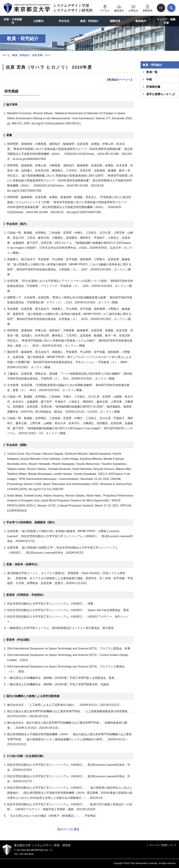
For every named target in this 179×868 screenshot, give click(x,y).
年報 (149, 79)
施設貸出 (119, 8)
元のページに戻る (68, 829)
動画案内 (141, 21)
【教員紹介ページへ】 (120, 80)
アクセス (105, 8)
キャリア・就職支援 (166, 21)
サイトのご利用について (163, 845)
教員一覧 (152, 72)
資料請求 (148, 8)
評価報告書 (153, 87)
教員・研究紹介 (89, 21)
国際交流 (115, 21)
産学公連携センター (161, 94)
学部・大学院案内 (13, 21)
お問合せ (133, 8)
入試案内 (38, 21)
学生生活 (64, 21)
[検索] (171, 8)
